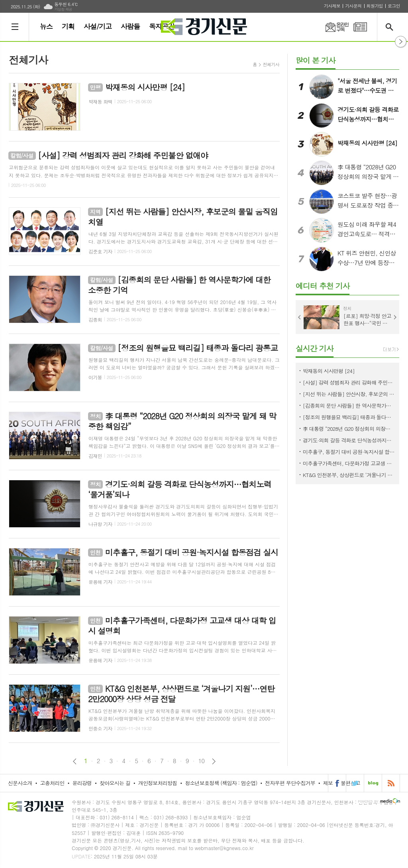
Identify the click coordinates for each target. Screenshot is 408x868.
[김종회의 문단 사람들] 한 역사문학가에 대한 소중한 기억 (349, 406)
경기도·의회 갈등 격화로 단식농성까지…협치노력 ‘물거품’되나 (349, 440)
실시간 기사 (315, 348)
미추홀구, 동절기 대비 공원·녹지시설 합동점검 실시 (349, 452)
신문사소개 (20, 783)
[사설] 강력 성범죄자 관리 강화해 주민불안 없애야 (349, 382)
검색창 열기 (391, 27)
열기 (401, 42)
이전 (75, 761)
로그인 (394, 6)
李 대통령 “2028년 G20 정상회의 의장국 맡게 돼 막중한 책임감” (349, 429)
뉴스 (46, 26)
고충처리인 (52, 783)
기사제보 (332, 6)
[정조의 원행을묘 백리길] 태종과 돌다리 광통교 (349, 417)
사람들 (130, 26)
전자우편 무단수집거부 (290, 783)
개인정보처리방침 (158, 783)
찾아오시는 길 (115, 783)
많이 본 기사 (316, 60)
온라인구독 (332, 27)
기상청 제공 (63, 9)
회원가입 (375, 6)
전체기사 (271, 64)
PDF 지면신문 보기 (360, 27)
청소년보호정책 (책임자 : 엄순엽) (221, 783)
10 (202, 761)
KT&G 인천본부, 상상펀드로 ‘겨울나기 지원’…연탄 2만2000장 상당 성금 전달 (349, 475)
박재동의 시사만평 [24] (329, 371)
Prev (300, 317)
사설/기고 (98, 26)
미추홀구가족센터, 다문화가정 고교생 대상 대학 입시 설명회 (349, 463)
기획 (68, 26)
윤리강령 (82, 783)
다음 (214, 761)
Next (395, 317)
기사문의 (353, 6)
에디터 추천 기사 (323, 286)
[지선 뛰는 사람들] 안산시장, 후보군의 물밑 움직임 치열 (349, 394)
